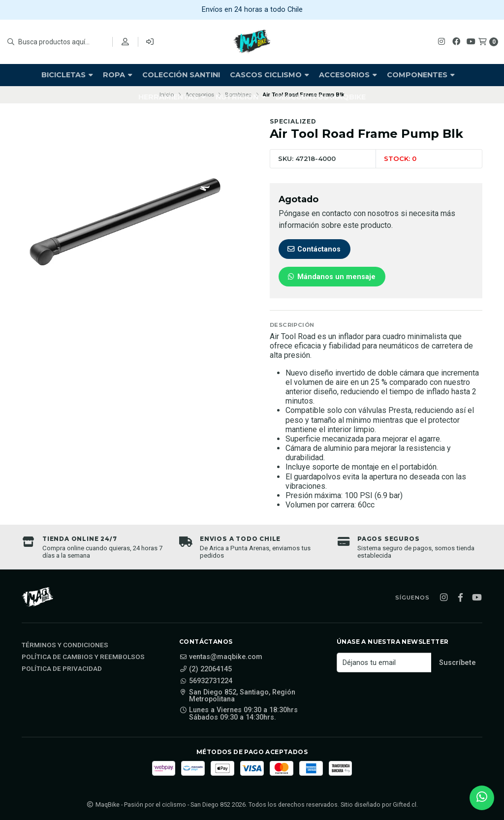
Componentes (421, 75)
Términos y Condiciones (65, 645)
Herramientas (172, 97)
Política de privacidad (62, 669)
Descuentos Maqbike (321, 97)
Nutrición (241, 97)
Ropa (118, 75)
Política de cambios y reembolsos (83, 657)
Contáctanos (314, 249)
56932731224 (206, 681)
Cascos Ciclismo (269, 75)
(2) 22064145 (205, 669)
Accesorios (348, 75)
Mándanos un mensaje (331, 277)
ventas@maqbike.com (221, 657)
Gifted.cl (405, 804)
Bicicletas (67, 75)
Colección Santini (181, 75)
